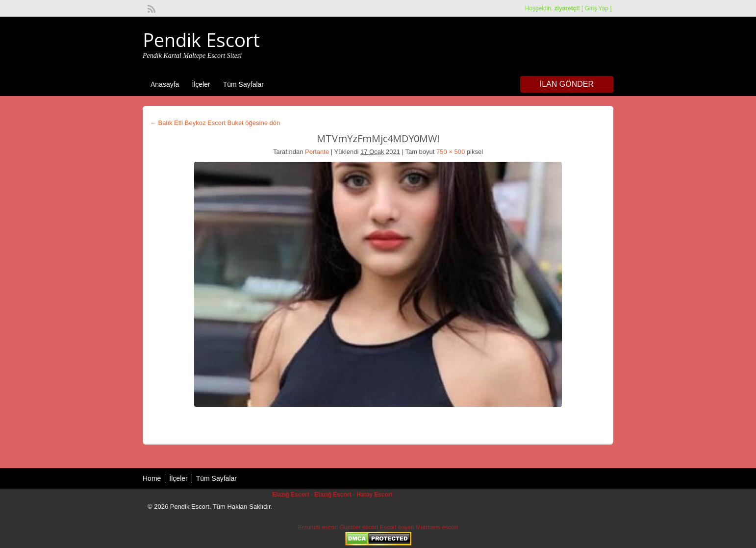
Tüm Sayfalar (243, 84)
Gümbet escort (359, 527)
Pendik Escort (201, 40)
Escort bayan (397, 527)
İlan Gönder (567, 84)
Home (152, 478)
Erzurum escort (318, 527)
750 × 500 (451, 152)
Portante (317, 152)
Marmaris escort (437, 527)
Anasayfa (165, 84)
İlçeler (201, 84)
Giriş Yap (597, 8)
